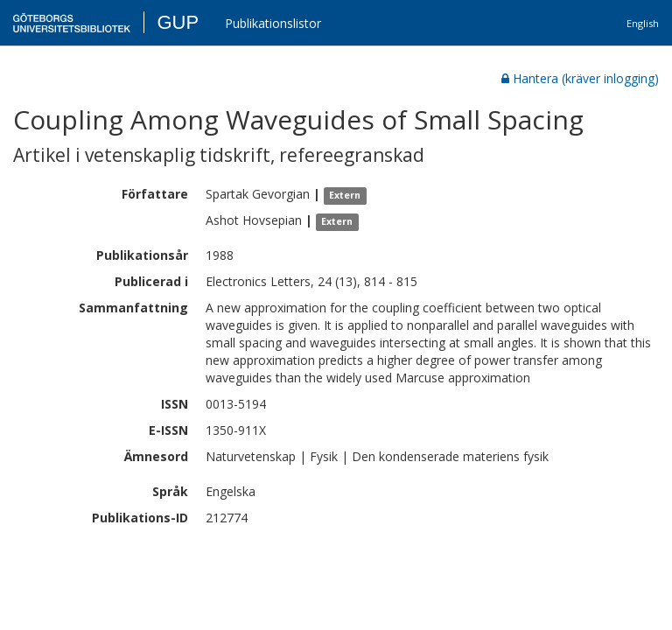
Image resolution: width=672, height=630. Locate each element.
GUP (178, 22)
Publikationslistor (273, 23)
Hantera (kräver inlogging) (580, 78)
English (643, 23)
